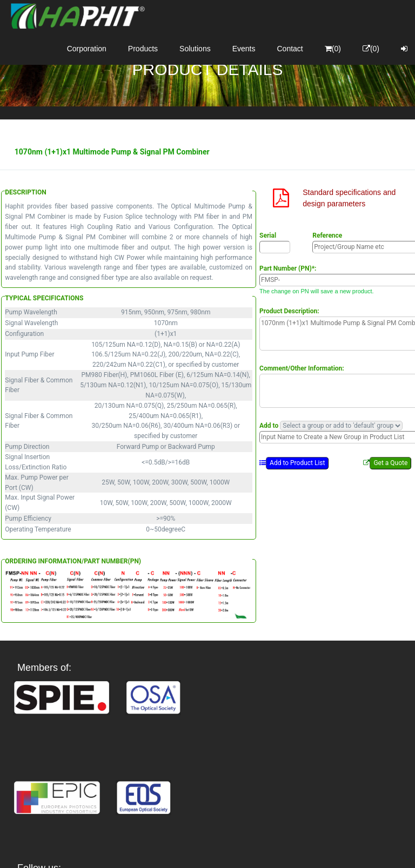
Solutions (195, 49)
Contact (290, 49)
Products (143, 49)
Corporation (87, 49)
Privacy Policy (270, 850)
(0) (333, 49)
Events (244, 49)
